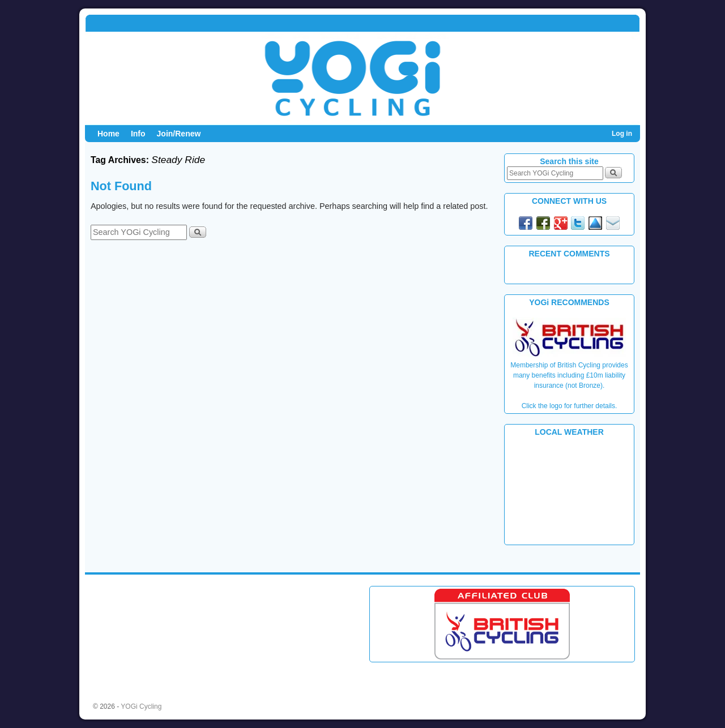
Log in (622, 134)
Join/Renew (179, 134)
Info (138, 134)
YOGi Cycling (141, 706)
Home (108, 134)
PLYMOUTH (569, 490)
